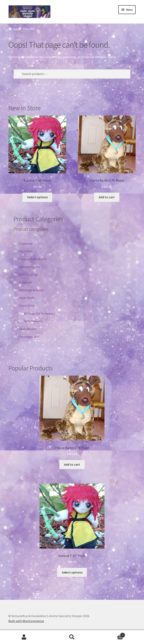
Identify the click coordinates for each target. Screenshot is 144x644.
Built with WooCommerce (26, 621)
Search (72, 637)
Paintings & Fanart (32, 290)
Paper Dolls (27, 298)
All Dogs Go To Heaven (40, 313)
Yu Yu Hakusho (33, 321)
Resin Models (28, 329)
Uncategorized (29, 337)
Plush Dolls (27, 306)
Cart (111, 634)
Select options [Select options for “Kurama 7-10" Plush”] (37, 197)
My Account (24, 637)
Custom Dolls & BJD (33, 259)
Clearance (26, 243)
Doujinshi (25, 282)
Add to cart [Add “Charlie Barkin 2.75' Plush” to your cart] (107, 197)
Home (17, 29)
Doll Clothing (28, 274)
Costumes (26, 251)
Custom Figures (30, 267)
